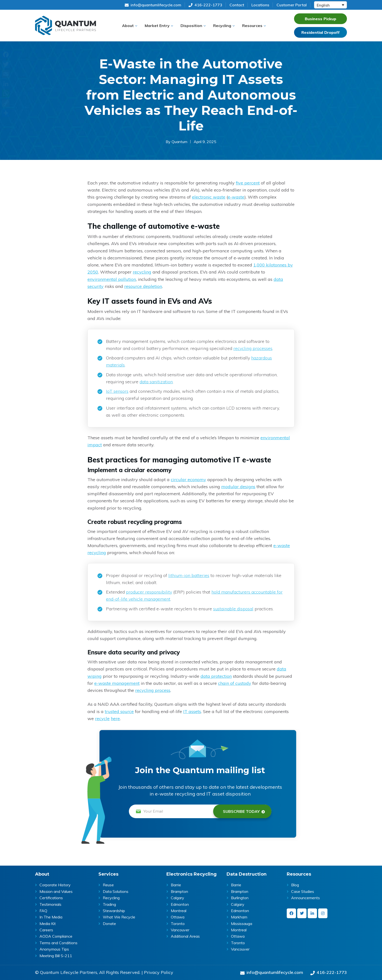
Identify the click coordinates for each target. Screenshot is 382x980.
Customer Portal (292, 5)
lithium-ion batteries (189, 575)
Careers (46, 930)
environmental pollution (112, 279)
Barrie (176, 885)
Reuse (108, 885)
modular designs (238, 487)
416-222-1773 (205, 5)
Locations (260, 5)
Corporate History (55, 885)
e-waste (236, 197)
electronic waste (209, 197)
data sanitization (156, 382)
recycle (102, 719)
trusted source (119, 711)
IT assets (192, 711)
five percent (248, 183)
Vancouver (180, 930)
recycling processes (253, 348)
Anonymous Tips (54, 949)
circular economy (188, 480)
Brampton (179, 891)
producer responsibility (149, 592)
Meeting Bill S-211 (56, 956)
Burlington (240, 898)
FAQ (43, 911)
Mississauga (242, 924)
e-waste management (117, 683)
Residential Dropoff (320, 32)
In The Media (51, 917)
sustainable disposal (233, 609)
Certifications (51, 898)
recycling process (153, 690)
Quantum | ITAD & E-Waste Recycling (66, 25)
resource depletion (143, 286)
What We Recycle (119, 917)
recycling (142, 272)
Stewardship (114, 911)
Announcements (306, 898)
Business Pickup (320, 19)
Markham (239, 917)
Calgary (177, 898)
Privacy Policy (159, 972)
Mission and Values (56, 891)
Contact (237, 5)
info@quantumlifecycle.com (153, 5)
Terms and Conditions (58, 943)
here (115, 719)
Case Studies (303, 891)
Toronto (178, 924)
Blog (295, 885)
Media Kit (48, 924)
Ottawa (178, 917)
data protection (216, 676)
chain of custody (235, 683)
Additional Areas (185, 936)
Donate (109, 924)
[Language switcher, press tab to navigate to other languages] (330, 5)
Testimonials (50, 904)
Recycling (111, 898)
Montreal (179, 911)
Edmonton (180, 904)
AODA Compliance (56, 936)
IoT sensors (117, 391)
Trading (109, 904)
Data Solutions (116, 891)
